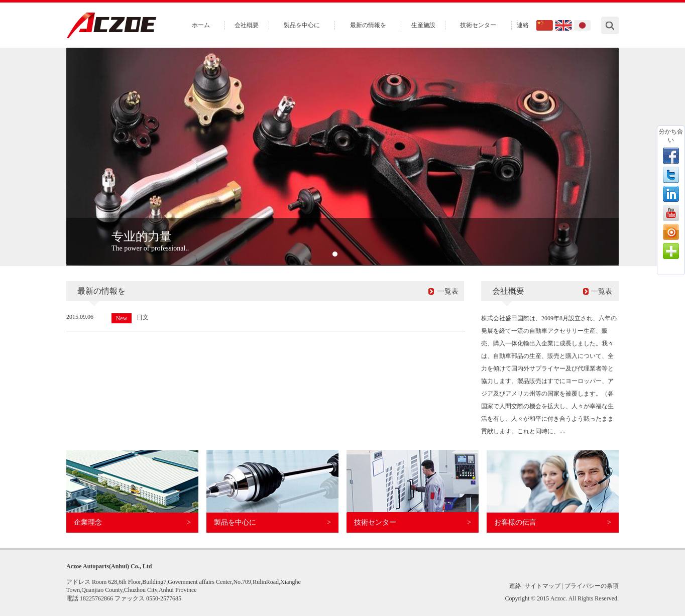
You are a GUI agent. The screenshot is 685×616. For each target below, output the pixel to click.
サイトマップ (542, 586)
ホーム (201, 25)
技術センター (478, 25)
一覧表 (448, 291)
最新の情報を (368, 25)
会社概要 (247, 25)
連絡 (523, 25)
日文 (143, 317)
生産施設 (423, 25)
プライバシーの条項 (592, 586)
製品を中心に (302, 25)
